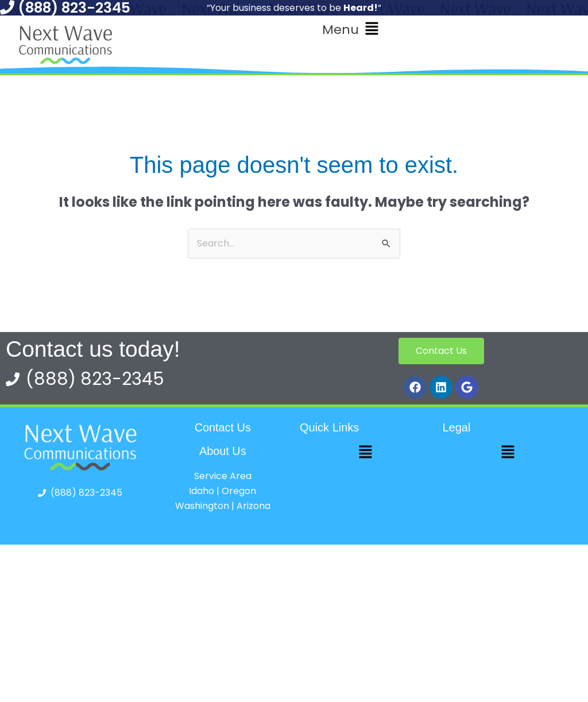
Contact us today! (93, 349)
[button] (351, 30)
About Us (223, 450)
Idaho (202, 490)
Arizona (254, 505)
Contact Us (223, 427)
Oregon (239, 490)
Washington (202, 505)
